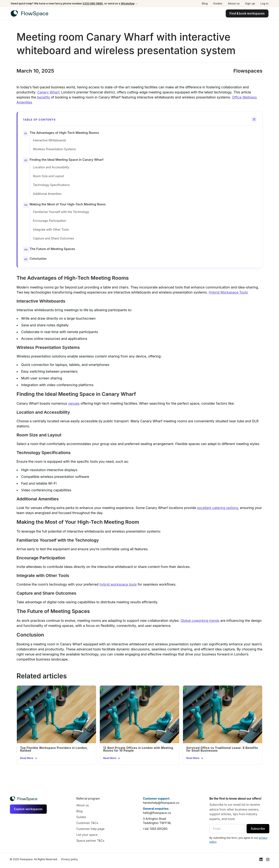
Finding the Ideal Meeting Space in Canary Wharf (67, 160)
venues (74, 403)
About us (234, 3)
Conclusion (38, 259)
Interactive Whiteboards (50, 140)
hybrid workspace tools (118, 584)
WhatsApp (128, 3)
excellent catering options (218, 508)
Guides (218, 3)
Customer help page (91, 829)
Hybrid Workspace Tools (228, 292)
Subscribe (258, 829)
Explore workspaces (28, 809)
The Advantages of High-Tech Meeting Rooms (64, 133)
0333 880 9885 (93, 3)
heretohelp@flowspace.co (161, 803)
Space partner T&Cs (90, 841)
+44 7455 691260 (155, 829)
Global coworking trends (200, 621)
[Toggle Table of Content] (254, 119)
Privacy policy (70, 859)
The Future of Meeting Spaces (52, 249)
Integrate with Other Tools (51, 229)
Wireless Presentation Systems (55, 149)
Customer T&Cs (87, 823)
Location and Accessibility (51, 167)
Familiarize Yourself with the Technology (61, 212)
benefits (43, 97)
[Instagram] (268, 859)
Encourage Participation (50, 221)
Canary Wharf (48, 92)
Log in (264, 3)
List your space (87, 835)
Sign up (250, 3)
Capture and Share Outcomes (54, 238)
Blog (205, 3)
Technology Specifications (51, 185)
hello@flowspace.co (157, 813)
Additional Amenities (47, 194)
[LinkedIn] (261, 859)
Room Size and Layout (49, 176)
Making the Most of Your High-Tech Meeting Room (68, 204)
